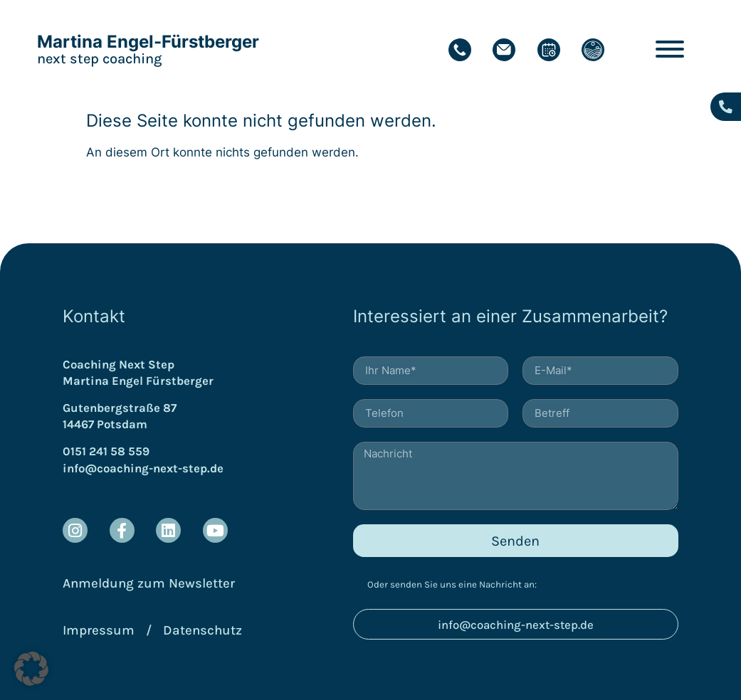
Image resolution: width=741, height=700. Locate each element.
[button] (31, 669)
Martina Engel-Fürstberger (148, 42)
